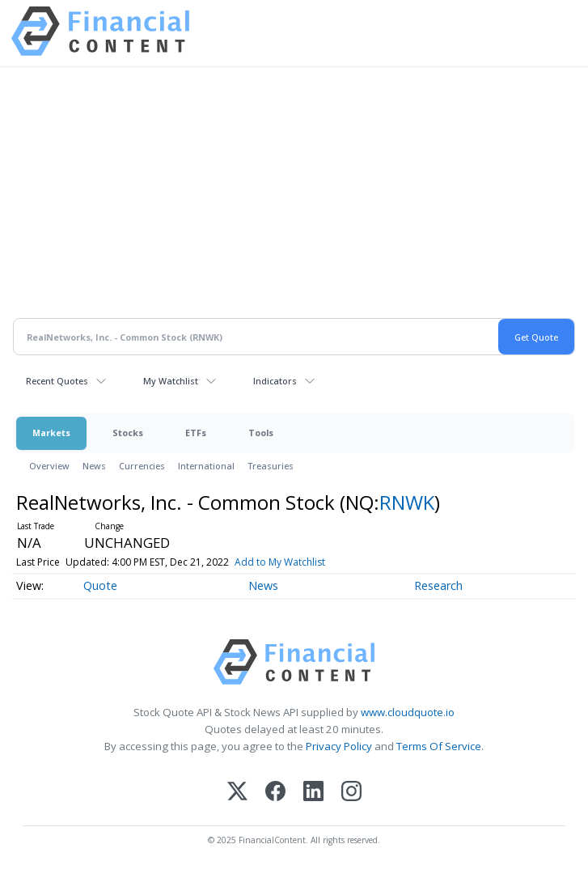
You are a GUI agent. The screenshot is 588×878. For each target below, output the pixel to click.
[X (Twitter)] (237, 793)
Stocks (128, 433)
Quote (100, 585)
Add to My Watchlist (280, 562)
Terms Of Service (439, 746)
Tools (261, 433)
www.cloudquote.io (408, 712)
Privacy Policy (339, 746)
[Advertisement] (294, 202)
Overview (49, 466)
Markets (51, 433)
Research (438, 585)
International (206, 466)
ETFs (196, 433)
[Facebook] (275, 793)
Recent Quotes (57, 381)
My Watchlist (171, 381)
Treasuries (271, 466)
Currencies (142, 466)
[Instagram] (351, 793)
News (94, 466)
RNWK (407, 502)
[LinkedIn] (313, 793)
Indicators (275, 381)
